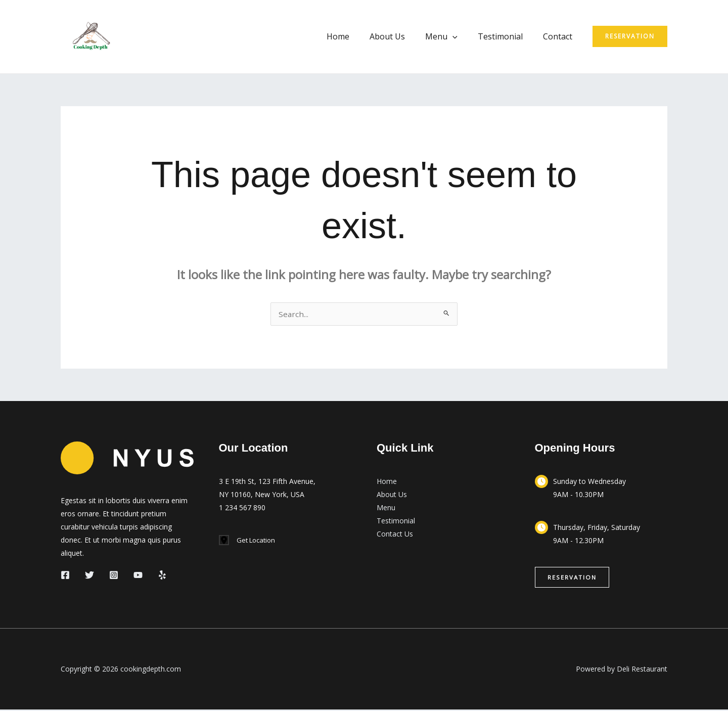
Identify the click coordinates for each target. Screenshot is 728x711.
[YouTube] (138, 576)
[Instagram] (114, 576)
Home (356, 36)
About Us (401, 36)
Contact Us (395, 535)
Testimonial (506, 36)
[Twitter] (89, 576)
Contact (560, 36)
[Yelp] (162, 576)
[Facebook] (65, 576)
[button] (463, 36)
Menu (451, 36)
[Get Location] (249, 542)
